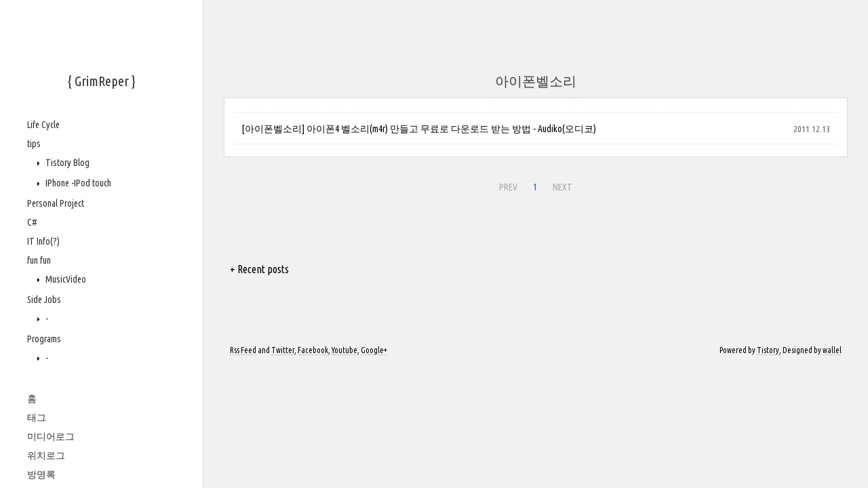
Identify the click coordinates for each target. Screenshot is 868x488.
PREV (507, 185)
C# (32, 222)
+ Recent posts (259, 269)
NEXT (561, 185)
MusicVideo (65, 279)
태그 (37, 418)
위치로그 (46, 455)
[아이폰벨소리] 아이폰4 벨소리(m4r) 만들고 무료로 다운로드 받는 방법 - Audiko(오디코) (419, 129)
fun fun (39, 260)
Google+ (374, 350)
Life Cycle (43, 125)
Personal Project (56, 203)
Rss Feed (243, 350)
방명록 (41, 474)
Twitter (283, 350)
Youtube (344, 350)
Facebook (313, 350)
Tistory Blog (66, 163)
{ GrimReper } (102, 81)
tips (34, 144)
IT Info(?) (43, 241)
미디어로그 (51, 436)
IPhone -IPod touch (77, 183)
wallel (832, 350)
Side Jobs (44, 300)
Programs (44, 339)
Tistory (768, 350)
